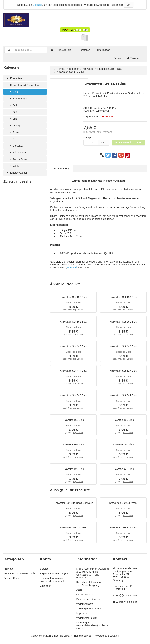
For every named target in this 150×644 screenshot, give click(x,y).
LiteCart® (114, 636)
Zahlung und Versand (89, 608)
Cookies (37, 5)
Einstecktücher (17, 173)
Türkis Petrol (18, 159)
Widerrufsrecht (85, 604)
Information (105, 50)
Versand (72, 267)
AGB (79, 590)
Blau (13, 92)
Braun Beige (18, 98)
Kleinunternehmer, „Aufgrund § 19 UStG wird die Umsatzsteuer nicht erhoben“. (93, 573)
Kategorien (66, 50)
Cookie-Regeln (85, 594)
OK (129, 5)
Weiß (14, 166)
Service (118, 58)
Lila (13, 119)
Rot (13, 139)
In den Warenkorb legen (129, 142)
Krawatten (14, 78)
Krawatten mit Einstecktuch (24, 85)
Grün (14, 112)
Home (60, 69)
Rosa (14, 132)
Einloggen (136, 58)
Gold (13, 105)
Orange (15, 125)
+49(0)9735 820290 (127, 595)
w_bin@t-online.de (127, 602)
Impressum (83, 613)
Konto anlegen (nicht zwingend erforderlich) (53, 579)
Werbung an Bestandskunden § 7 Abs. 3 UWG (92, 625)
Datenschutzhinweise (89, 599)
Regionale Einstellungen (54, 573)
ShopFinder (75, 30)
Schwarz (16, 146)
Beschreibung (62, 169)
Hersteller (85, 50)
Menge (87, 137)
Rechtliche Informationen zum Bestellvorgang (91, 584)
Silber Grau (17, 152)
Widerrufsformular (87, 618)
